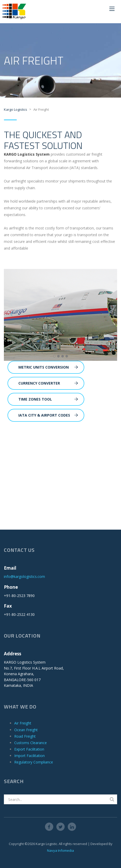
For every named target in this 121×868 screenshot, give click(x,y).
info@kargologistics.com (24, 576)
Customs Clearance (31, 743)
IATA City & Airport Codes (48, 415)
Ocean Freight (26, 730)
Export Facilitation (29, 749)
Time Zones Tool (48, 399)
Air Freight (23, 723)
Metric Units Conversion (48, 367)
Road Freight (25, 736)
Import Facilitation (29, 756)
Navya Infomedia (61, 850)
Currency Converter (48, 383)
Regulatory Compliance (34, 762)
